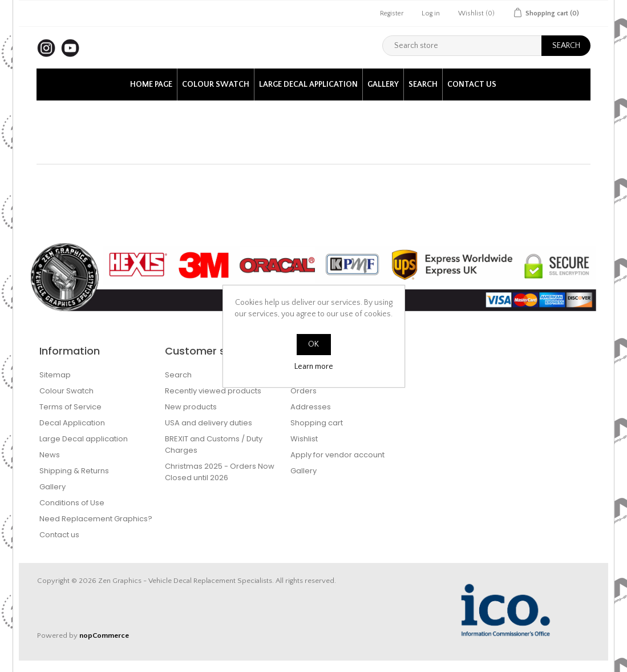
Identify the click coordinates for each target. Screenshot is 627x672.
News (50, 455)
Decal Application (72, 423)
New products (191, 407)
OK (313, 344)
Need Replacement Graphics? (96, 519)
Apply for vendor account (337, 455)
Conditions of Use (72, 503)
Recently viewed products (213, 391)
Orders (304, 391)
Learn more (314, 367)
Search (423, 84)
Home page (151, 84)
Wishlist (304, 439)
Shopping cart (317, 423)
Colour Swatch (216, 84)
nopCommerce (104, 635)
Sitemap (55, 375)
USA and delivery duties (209, 423)
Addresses (311, 407)
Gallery (383, 84)
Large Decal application (308, 84)
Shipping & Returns (74, 471)
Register (392, 13)
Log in (431, 13)
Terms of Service (70, 407)
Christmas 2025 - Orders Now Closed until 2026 (220, 472)
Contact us (472, 84)
